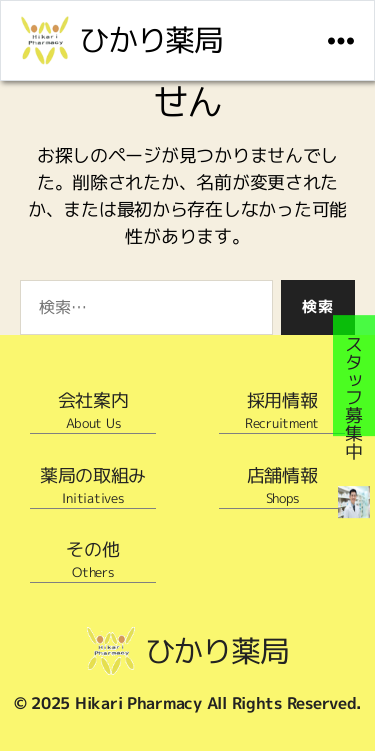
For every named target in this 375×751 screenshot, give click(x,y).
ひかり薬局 (151, 40)
